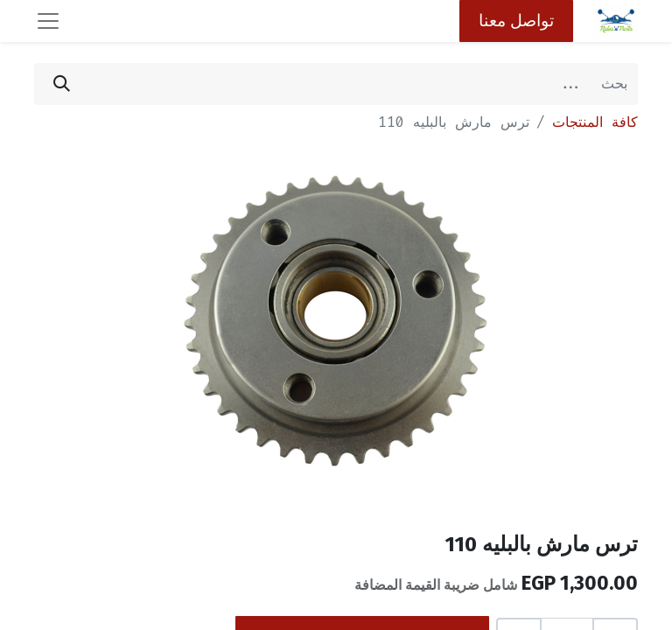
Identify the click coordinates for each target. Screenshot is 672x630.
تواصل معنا (516, 21)
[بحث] (62, 84)
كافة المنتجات (595, 122)
